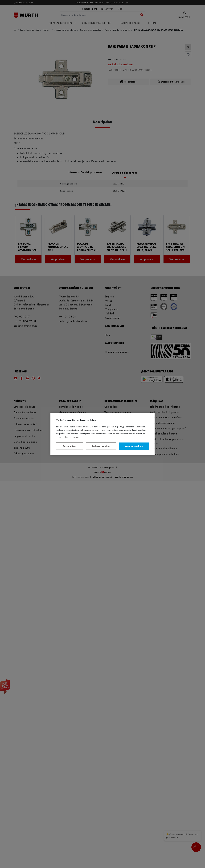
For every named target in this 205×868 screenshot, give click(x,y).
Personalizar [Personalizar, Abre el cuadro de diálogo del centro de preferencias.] (70, 446)
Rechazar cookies (101, 446)
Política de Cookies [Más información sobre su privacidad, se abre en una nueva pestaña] (71, 437)
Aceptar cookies (134, 446)
